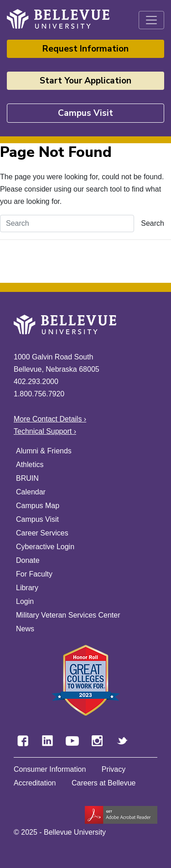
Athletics (30, 465)
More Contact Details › (50, 419)
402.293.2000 (36, 382)
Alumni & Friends (44, 451)
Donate (28, 560)
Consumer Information (50, 769)
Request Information (85, 49)
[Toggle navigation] (151, 20)
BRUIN (27, 478)
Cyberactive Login (45, 547)
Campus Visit (85, 113)
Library (27, 588)
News (25, 629)
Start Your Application (85, 81)
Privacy (114, 769)
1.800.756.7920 (39, 394)
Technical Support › (45, 431)
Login (25, 601)
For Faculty (34, 574)
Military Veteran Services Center (68, 615)
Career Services (42, 533)
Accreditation (35, 783)
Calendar (31, 492)
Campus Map (38, 506)
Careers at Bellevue (104, 783)
